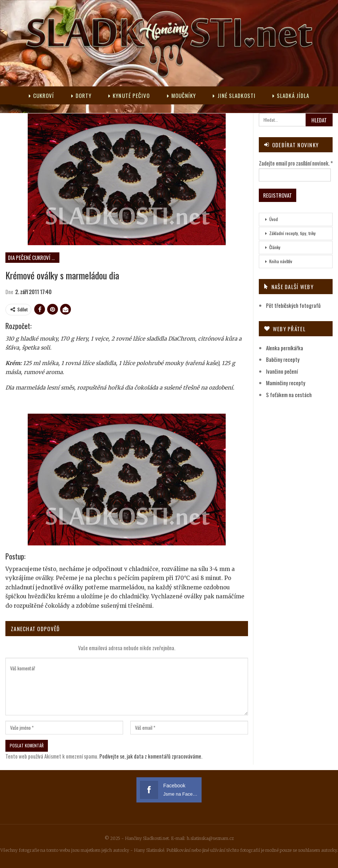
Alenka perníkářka (285, 348)
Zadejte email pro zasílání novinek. (296, 163)
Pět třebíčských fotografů (293, 305)
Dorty (82, 95)
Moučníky (182, 95)
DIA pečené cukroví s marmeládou (34, 257)
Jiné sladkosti (234, 95)
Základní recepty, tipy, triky (292, 233)
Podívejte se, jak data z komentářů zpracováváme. (151, 756)
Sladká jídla (291, 95)
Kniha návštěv (281, 261)
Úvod (274, 219)
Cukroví (42, 95)
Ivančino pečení (282, 371)
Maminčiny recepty (286, 383)
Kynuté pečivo (129, 95)
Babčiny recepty (283, 359)
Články (275, 247)
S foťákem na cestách (289, 395)
